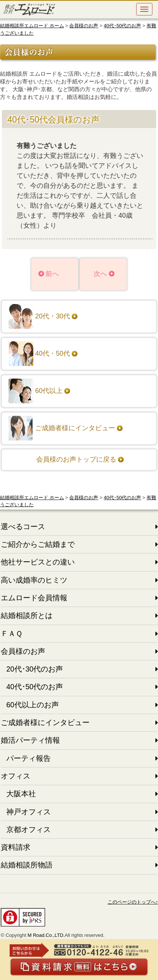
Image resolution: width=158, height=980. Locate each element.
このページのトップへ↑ (133, 902)
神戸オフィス (28, 812)
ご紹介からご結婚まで (38, 544)
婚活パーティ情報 (30, 740)
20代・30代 (53, 316)
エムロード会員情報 (34, 598)
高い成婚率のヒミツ (34, 580)
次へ (100, 274)
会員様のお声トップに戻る (76, 459)
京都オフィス (28, 829)
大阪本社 (21, 794)
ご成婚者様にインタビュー (75, 428)
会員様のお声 (84, 26)
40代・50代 (53, 353)
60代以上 (49, 391)
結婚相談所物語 (27, 865)
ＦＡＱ (11, 634)
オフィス (16, 776)
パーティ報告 (28, 758)
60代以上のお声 (33, 705)
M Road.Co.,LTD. (46, 935)
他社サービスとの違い (38, 562)
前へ (52, 274)
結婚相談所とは (27, 615)
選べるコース (23, 527)
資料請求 (16, 847)
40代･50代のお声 (122, 26)
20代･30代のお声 (35, 669)
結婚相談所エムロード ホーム (32, 26)
